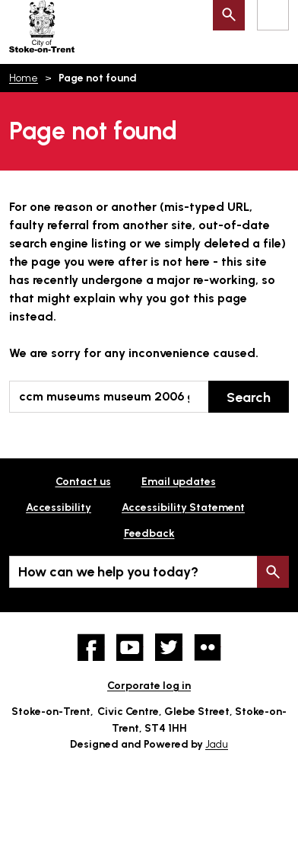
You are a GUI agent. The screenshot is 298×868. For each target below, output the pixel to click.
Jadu (217, 744)
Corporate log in (149, 686)
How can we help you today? (108, 572)
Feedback (149, 533)
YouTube (130, 647)
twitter (169, 647)
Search (249, 397)
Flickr (208, 647)
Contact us (83, 482)
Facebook (91, 647)
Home (24, 78)
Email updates (179, 482)
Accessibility (59, 507)
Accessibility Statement (183, 507)
